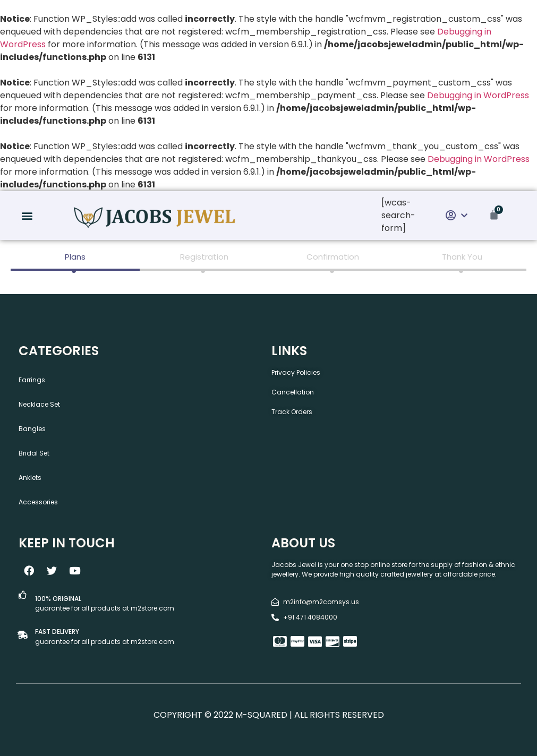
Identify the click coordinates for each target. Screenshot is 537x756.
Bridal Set (34, 453)
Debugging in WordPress (478, 95)
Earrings (32, 380)
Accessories (38, 502)
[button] (27, 216)
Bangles (32, 429)
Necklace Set (39, 404)
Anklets (30, 478)
